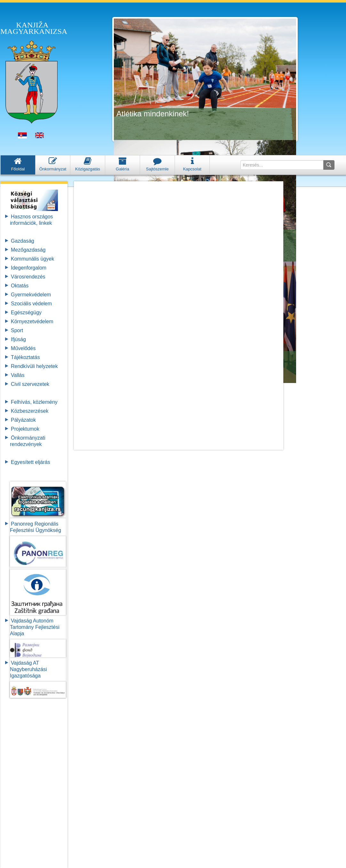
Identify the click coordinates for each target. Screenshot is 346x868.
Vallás (18, 375)
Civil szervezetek (30, 384)
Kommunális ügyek (32, 259)
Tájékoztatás (25, 357)
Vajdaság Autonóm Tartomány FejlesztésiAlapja (35, 627)
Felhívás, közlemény (34, 402)
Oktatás (20, 286)
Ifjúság (18, 339)
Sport (17, 330)
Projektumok (25, 429)
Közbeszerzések (30, 411)
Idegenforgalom (29, 268)
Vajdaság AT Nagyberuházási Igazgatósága (28, 669)
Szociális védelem (31, 304)
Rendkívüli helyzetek (34, 366)
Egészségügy (26, 313)
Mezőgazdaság (28, 250)
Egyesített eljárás (31, 462)
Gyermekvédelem (31, 295)
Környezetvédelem (32, 321)
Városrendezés (28, 277)
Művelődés (23, 348)
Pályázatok (23, 420)
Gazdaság (23, 241)
